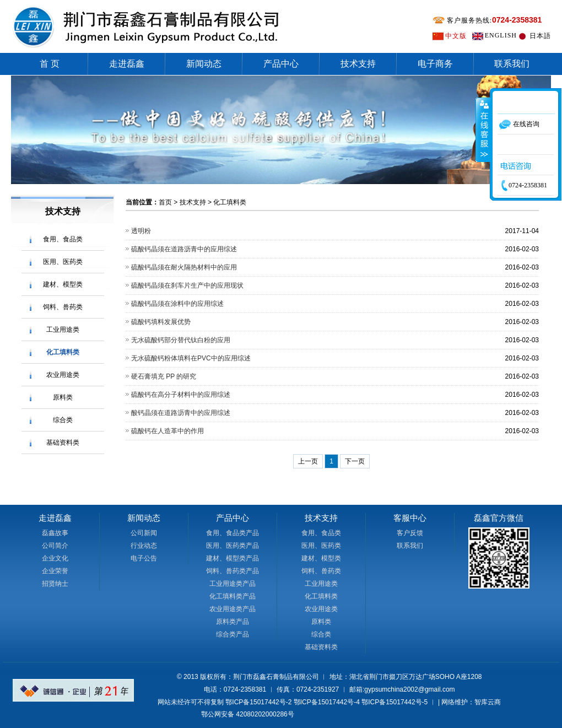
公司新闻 (144, 533)
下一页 (355, 461)
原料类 (63, 397)
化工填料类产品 (233, 596)
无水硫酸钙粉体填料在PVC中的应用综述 (191, 358)
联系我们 (512, 64)
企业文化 (55, 558)
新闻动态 (204, 64)
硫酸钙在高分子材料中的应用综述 (181, 395)
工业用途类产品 (233, 584)
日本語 (540, 36)
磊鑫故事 (55, 533)
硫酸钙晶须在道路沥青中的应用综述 (184, 249)
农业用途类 (63, 375)
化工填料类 (63, 352)
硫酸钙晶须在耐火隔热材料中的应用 (184, 267)
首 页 (50, 64)
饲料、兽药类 (63, 307)
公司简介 (55, 546)
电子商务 (435, 64)
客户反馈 (410, 533)
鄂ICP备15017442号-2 (258, 702)
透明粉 (141, 231)
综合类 (63, 420)
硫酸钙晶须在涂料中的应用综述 (177, 304)
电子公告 (144, 558)
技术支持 (358, 64)
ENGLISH (501, 35)
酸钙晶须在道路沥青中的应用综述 (181, 413)
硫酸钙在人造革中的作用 (167, 431)
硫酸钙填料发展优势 (161, 322)
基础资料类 (63, 443)
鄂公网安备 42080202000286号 (248, 714)
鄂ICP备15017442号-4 (327, 702)
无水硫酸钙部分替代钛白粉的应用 (181, 340)
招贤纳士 (55, 584)
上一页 (308, 461)
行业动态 (144, 546)
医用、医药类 (63, 262)
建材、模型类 (63, 284)
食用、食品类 (63, 239)
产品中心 (281, 64)
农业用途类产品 (233, 609)
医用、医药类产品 (233, 546)
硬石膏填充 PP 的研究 (164, 376)
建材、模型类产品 (233, 558)
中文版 (456, 36)
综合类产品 (233, 634)
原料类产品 (233, 622)
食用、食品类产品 (233, 533)
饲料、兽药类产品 (233, 571)
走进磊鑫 (127, 64)
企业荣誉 (55, 571)
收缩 (483, 130)
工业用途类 (63, 330)
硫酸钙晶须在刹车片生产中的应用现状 (187, 285)
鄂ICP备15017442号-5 (395, 702)
